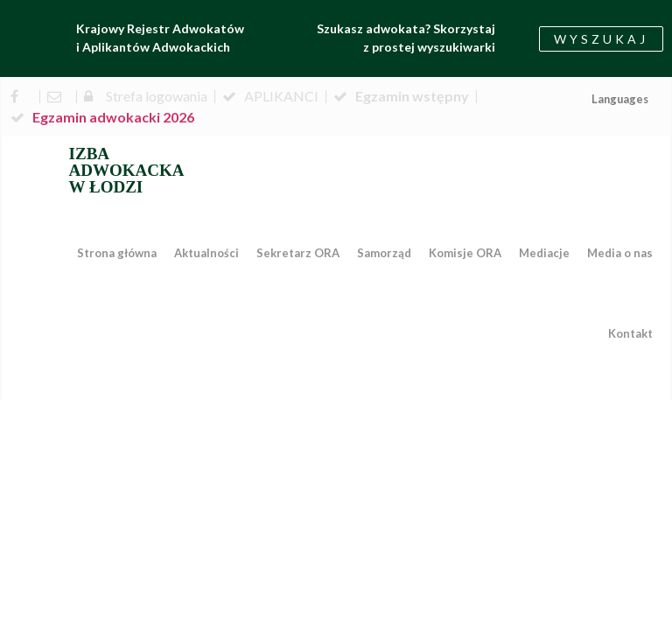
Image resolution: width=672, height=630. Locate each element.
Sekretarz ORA (298, 253)
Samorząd (384, 253)
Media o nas (620, 253)
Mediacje (544, 253)
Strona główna (117, 253)
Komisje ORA (465, 253)
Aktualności (206, 253)
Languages (620, 99)
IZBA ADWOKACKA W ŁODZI (127, 170)
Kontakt (630, 333)
